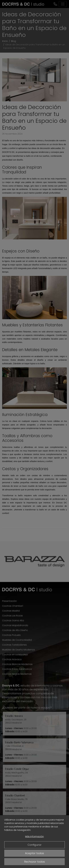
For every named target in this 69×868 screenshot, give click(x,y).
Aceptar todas (34, 853)
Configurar (35, 845)
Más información (34, 836)
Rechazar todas (34, 862)
